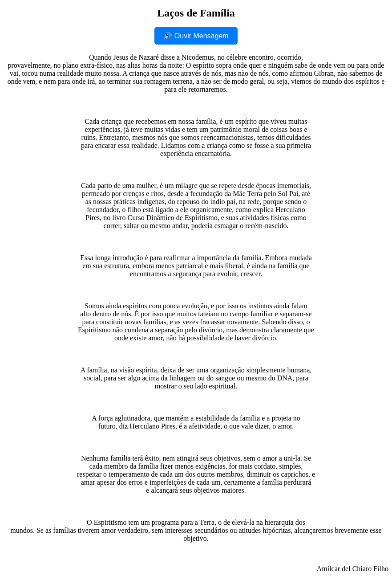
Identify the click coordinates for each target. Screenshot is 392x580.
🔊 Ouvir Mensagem (196, 36)
